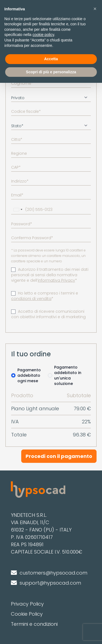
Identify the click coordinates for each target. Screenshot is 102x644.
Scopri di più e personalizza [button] (51, 72)
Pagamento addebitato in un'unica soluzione (68, 375)
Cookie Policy (27, 614)
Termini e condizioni (34, 624)
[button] (95, 9)
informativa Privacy (56, 280)
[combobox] (18, 210)
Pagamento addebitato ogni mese (29, 375)
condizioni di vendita (31, 299)
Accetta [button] (51, 59)
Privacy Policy (27, 604)
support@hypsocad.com (50, 583)
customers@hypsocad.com (53, 573)
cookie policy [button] (43, 35)
